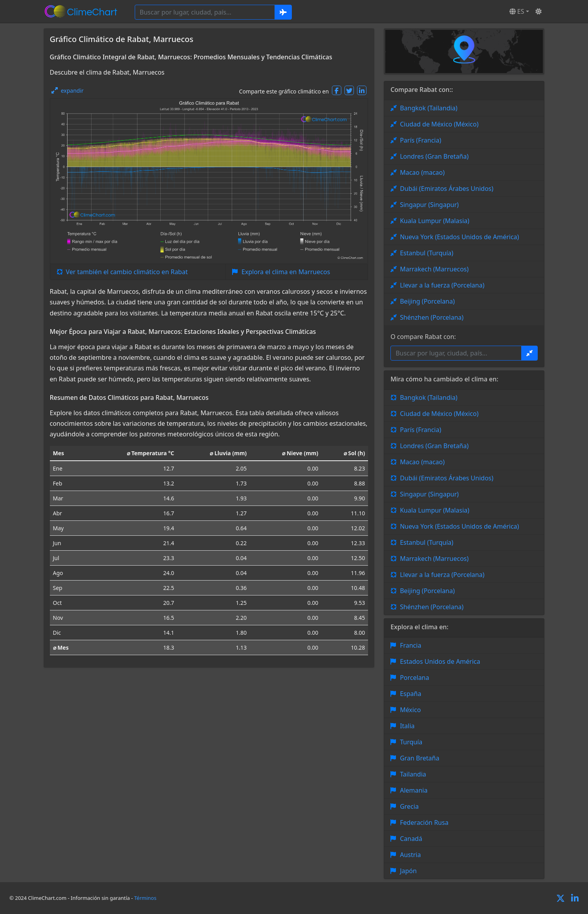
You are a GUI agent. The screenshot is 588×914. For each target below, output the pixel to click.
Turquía (411, 742)
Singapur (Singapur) (429, 205)
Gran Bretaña (419, 758)
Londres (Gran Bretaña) (434, 156)
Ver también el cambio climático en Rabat (127, 272)
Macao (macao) (422, 172)
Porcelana (414, 678)
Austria (410, 855)
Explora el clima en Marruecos (286, 272)
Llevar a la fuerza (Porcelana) (442, 285)
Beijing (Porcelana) (427, 301)
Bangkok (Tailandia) (429, 108)
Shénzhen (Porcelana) (432, 317)
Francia (410, 645)
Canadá (411, 839)
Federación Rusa (424, 822)
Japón (408, 871)
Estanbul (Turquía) (427, 253)
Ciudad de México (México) (439, 124)
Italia (407, 726)
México (410, 710)
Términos (146, 898)
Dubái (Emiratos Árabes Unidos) (447, 189)
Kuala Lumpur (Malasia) (435, 221)
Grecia (409, 806)
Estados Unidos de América (440, 661)
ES (517, 11)
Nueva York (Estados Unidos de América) (459, 237)
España (410, 694)
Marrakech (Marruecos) (434, 269)
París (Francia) (420, 140)
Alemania (414, 790)
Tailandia (413, 774)
